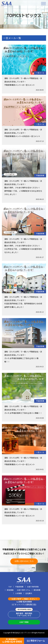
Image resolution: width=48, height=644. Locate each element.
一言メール (40, 73)
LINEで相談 (24, 622)
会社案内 (29, 593)
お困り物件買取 (33, 587)
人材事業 (18, 593)
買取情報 (10, 590)
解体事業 (37, 590)
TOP (10, 587)
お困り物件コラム (24, 590)
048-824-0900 (24, 602)
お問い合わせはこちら (24, 561)
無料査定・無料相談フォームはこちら (24, 614)
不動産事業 (40, 175)
